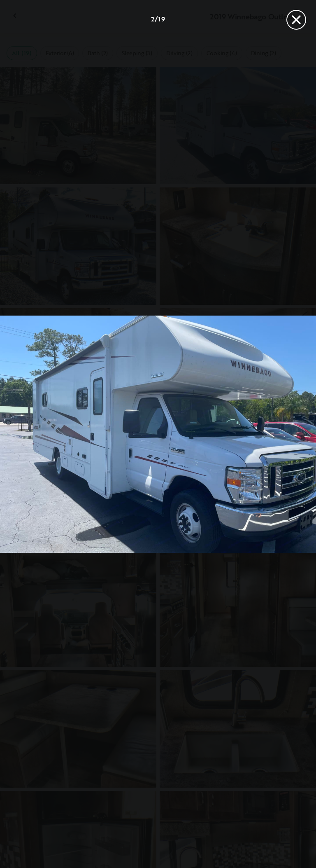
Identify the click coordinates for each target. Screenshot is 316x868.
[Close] (296, 20)
